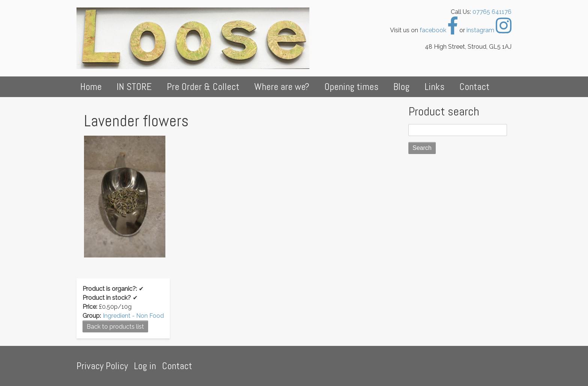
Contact (474, 87)
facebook (439, 30)
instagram (489, 30)
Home (91, 87)
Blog (401, 87)
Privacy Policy (102, 366)
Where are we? (282, 87)
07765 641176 (492, 12)
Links (434, 87)
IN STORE (134, 87)
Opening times (351, 87)
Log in (145, 366)
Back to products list (115, 327)
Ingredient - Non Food (133, 316)
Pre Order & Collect (203, 87)
